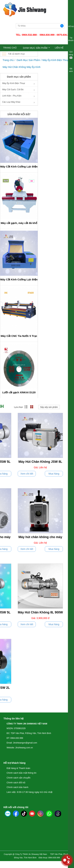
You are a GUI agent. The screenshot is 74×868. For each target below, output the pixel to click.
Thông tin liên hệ (13, 719)
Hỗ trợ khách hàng (15, 763)
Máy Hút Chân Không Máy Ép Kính (22, 67)
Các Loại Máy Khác (11, 102)
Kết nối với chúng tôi (16, 807)
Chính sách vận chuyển (18, 778)
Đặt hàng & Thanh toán (18, 768)
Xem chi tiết (27, 474)
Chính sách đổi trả (16, 783)
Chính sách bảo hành (17, 787)
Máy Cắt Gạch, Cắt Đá (13, 90)
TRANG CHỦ (10, 48)
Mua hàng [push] (54, 474)
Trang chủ (8, 60)
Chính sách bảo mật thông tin (22, 773)
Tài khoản (71, 37)
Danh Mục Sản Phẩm (35, 48)
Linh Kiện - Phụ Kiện (12, 96)
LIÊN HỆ (59, 48)
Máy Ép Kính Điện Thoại (56, 60)
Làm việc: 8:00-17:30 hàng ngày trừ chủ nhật (29, 792)
